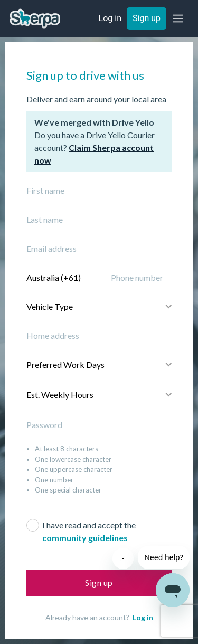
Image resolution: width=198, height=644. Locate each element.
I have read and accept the (89, 531)
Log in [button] (110, 18)
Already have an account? (99, 617)
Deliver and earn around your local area (96, 99)
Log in (143, 617)
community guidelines (85, 538)
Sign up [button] (147, 18)
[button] (178, 18)
